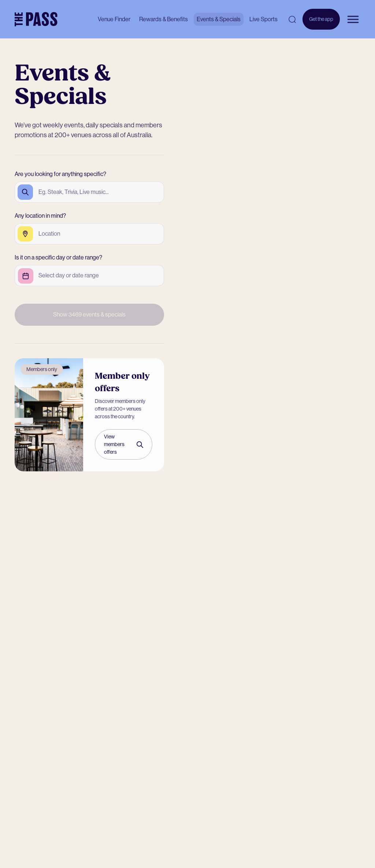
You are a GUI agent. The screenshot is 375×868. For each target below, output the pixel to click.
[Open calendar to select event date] (69, 276)
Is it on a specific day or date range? (58, 257)
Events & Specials (219, 19)
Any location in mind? (40, 216)
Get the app (321, 23)
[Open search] (292, 19)
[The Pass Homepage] (36, 19)
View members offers (124, 444)
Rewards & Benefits (164, 19)
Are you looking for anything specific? (60, 174)
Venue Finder (114, 19)
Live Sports (263, 19)
